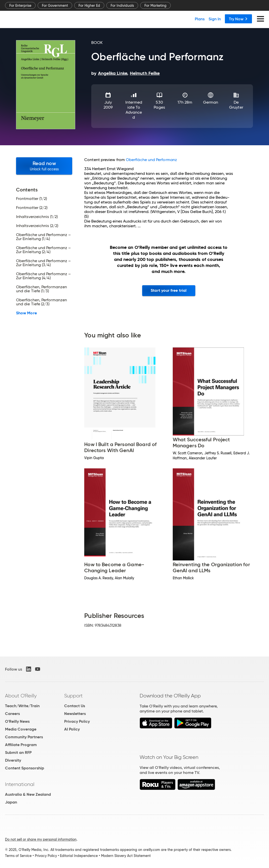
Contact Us (75, 706)
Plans (200, 19)
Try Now (238, 19)
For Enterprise (20, 6)
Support (73, 696)
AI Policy (72, 729)
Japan (11, 802)
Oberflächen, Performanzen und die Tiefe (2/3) (41, 302)
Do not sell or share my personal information (41, 839)
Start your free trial (169, 290)
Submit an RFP (18, 752)
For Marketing (155, 6)
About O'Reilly (21, 696)
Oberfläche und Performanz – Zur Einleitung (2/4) (43, 250)
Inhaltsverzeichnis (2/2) (37, 226)
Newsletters (75, 714)
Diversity (13, 760)
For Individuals (122, 6)
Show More (26, 313)
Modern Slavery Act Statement (126, 856)
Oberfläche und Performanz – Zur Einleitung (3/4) (43, 263)
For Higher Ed (89, 6)
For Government (55, 6)
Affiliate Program (21, 745)
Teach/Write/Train (22, 706)
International (20, 784)
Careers (12, 714)
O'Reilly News (17, 721)
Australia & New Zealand (28, 794)
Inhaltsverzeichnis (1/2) (37, 217)
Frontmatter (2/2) (32, 208)
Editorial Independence (79, 856)
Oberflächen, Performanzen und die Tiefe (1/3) (41, 289)
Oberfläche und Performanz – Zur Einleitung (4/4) (43, 276)
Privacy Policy (77, 721)
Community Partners (24, 737)
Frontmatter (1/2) (31, 199)
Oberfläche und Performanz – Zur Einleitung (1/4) (43, 237)
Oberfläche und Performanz (151, 160)
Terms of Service (18, 856)
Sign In (215, 19)
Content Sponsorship (25, 768)
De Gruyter (236, 105)
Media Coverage (21, 729)
